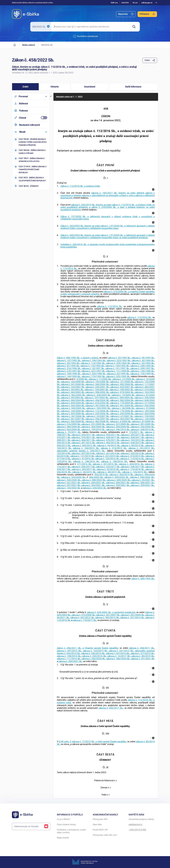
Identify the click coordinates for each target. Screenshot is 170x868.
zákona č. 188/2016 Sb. (114, 461)
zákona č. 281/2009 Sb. (142, 424)
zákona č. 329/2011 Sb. (83, 435)
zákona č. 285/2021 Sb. (118, 483)
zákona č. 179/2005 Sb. (122, 403)
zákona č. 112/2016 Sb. (110, 306)
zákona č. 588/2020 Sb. (94, 480)
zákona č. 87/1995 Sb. (68, 366)
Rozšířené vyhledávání (86, 36)
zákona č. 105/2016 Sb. (107, 459)
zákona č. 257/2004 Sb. (97, 398)
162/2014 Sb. (64, 453)
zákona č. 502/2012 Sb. (107, 618)
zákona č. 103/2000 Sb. (97, 382)
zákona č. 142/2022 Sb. (69, 488)
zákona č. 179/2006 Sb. (122, 411)
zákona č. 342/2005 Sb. (73, 406)
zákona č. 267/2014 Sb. (108, 453)
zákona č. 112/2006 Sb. (97, 411)
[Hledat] (135, 27)
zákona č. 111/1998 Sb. (118, 371)
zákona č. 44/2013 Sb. (109, 445)
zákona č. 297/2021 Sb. (69, 485)
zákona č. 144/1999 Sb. (69, 376)
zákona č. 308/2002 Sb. (97, 392)
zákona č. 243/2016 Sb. (94, 656)
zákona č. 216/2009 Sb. (69, 424)
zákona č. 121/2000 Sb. (122, 382)
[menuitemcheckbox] (31, 118)
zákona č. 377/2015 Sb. (142, 653)
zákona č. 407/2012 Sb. (82, 618)
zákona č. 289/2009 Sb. (69, 427)
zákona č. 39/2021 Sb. (143, 480)
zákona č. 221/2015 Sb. (107, 456)
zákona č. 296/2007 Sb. (97, 419)
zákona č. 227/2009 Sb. (118, 424)
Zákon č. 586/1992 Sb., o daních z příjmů (78, 358)
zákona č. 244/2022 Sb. (95, 488)
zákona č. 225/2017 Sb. (108, 467)
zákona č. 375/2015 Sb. (132, 456)
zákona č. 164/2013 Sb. (95, 651)
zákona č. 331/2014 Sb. (132, 618)
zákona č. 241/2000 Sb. (73, 384)
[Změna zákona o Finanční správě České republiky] (31, 169)
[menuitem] (126, 14)
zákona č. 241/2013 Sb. (141, 448)
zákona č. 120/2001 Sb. (73, 387)
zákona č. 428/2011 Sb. (133, 437)
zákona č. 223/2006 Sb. (97, 414)
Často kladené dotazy (66, 825)
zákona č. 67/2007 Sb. (122, 416)
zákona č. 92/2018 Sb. (108, 469)
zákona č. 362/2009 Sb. (69, 430)
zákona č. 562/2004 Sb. (122, 400)
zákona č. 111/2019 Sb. (69, 659)
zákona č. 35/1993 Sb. (119, 358)
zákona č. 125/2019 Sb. (135, 472)
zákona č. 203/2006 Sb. (73, 414)
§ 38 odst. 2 (65, 742)
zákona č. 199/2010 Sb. (93, 430)
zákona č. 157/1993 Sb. (69, 360)
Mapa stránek (63, 838)
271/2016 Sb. (84, 464)
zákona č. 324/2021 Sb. (93, 485)
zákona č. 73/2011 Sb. (69, 432)
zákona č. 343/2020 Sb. (73, 477)
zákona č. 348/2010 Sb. (142, 430)
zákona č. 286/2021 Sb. (142, 483)
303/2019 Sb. (101, 475)
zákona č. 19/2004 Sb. (123, 395)
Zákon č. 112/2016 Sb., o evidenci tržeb (80, 186)
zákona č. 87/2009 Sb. (143, 421)
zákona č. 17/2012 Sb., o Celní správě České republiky (99, 742)
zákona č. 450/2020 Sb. (117, 477)
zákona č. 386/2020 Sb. (118, 659)
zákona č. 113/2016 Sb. (132, 459)
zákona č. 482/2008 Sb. (97, 421)
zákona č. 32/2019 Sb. (84, 472)
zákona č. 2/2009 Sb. (121, 421)
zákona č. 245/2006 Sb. (122, 414)
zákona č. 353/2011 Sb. (108, 435)
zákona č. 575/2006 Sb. (83, 615)
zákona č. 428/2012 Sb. (133, 443)
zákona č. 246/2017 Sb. (133, 467)
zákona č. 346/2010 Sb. (118, 430)
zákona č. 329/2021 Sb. (118, 485)
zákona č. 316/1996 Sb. (69, 368)
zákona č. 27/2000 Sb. (124, 379)
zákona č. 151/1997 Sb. (117, 368)
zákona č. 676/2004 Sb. (97, 403)
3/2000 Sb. (82, 379)
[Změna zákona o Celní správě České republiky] (31, 179)
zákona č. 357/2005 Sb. (97, 406)
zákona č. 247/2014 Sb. (83, 453)
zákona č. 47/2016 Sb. (83, 459)
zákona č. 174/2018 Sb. (132, 469)
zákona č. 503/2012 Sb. (84, 445)
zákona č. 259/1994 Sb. (118, 363)
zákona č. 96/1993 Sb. (143, 358)
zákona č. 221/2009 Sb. (93, 424)
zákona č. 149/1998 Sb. (142, 371)
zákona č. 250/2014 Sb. (93, 653)
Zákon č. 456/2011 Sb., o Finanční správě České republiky (87, 648)
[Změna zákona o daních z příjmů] (31, 152)
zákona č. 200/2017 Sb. (83, 467)
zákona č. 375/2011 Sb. (83, 437)
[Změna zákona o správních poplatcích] (31, 160)
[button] (25, 87)
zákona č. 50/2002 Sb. (72, 390)
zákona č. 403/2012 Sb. (108, 443)
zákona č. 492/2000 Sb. (122, 384)
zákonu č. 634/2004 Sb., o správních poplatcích (111, 612)
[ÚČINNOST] (31, 186)
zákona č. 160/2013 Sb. (86, 448)
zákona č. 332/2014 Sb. (133, 453)
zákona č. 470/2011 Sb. (108, 440)
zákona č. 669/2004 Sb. (73, 403)
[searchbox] (91, 27)
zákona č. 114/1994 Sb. (93, 363)
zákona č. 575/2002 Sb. (122, 392)
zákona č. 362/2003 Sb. (73, 395)
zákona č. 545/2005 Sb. (73, 408)
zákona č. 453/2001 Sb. (122, 387)
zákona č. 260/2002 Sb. (73, 392)
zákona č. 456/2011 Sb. (111, 708)
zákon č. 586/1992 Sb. (143, 579)
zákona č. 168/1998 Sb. (69, 374)
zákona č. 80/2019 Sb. (109, 472)
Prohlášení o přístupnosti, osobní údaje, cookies (71, 831)
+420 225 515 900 (137, 830)
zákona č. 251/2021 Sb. (69, 483)
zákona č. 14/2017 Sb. (119, 656)
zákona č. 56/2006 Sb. (123, 408)
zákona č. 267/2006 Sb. (73, 416)
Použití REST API (100, 830)
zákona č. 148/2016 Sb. (86, 461)
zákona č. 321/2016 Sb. (105, 464)
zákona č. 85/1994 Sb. (68, 363)
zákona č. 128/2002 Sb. (97, 390)
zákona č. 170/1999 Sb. (93, 376)
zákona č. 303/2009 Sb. (93, 427)
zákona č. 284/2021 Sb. (93, 483)
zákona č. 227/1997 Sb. (93, 371)
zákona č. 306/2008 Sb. (73, 421)
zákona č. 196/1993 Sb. (94, 360)
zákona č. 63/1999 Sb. (118, 374)
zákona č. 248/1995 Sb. (142, 366)
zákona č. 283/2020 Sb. (93, 659)
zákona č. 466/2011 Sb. (83, 440)
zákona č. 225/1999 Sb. (118, 376)
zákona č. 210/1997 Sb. (69, 371)
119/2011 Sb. (136, 432)
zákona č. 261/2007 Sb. (73, 419)
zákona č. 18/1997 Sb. (93, 368)
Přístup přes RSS (100, 819)
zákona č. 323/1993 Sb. (119, 360)
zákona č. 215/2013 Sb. (114, 448)
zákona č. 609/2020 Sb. (119, 480)
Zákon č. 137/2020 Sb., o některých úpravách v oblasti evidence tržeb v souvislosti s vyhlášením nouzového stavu (108, 218)
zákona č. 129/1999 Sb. (142, 374)
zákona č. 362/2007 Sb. (122, 419)
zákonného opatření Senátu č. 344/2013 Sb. (81, 451)
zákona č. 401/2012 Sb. (83, 443)
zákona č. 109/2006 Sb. (73, 411)
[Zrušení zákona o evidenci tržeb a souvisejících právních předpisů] (31, 142)
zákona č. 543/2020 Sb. (69, 480)
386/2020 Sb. (96, 477)
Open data (97, 825)
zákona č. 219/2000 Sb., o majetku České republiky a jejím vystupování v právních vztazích (108, 293)
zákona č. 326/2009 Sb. (142, 427)
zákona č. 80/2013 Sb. (133, 445)
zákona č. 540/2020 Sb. (142, 477)
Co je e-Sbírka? (63, 819)
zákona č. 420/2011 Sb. (108, 437)
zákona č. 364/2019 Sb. (121, 475)
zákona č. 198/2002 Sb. (122, 390)
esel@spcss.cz (136, 824)
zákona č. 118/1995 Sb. (92, 366)
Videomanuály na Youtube (31, 826)
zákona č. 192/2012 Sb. (133, 440)
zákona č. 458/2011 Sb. (142, 648)
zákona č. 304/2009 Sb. (118, 427)
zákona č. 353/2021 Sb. (142, 485)
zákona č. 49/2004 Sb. (72, 398)
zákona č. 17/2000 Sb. (100, 379)
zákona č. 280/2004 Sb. (122, 398)
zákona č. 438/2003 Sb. (98, 395)
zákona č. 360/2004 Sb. (73, 400)
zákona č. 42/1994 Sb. (143, 360)
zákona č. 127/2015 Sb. (82, 456)
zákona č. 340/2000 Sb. (97, 384)
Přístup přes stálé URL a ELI (105, 835)
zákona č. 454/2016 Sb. (131, 464)
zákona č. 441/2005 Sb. (122, 406)
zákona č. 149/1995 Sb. (117, 366)
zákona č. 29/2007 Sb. (98, 416)
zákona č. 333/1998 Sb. (94, 374)
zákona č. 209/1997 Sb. (142, 368)
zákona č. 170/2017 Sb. (85, 620)
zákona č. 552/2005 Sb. (98, 408)
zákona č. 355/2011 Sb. (133, 435)
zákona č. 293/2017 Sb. (84, 469)
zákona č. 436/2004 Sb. (97, 400)
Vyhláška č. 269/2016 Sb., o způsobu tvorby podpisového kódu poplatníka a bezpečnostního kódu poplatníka (108, 246)
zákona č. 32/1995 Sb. (143, 363)
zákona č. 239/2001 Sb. (97, 387)
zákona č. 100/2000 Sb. (73, 382)
